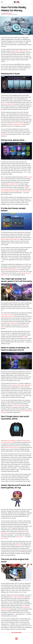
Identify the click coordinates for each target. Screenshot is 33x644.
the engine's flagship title (18, 597)
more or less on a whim (7, 315)
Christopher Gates (7, 13)
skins (4, 102)
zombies (26, 337)
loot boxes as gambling (18, 405)
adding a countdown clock (11, 184)
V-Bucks (27, 117)
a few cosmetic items (13, 323)
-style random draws (12, 270)
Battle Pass (10, 239)
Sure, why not (5, 538)
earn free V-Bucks (19, 123)
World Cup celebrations (10, 441)
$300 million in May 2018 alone (20, 51)
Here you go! (20, 537)
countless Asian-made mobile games (22, 385)
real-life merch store (12, 448)
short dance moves (10, 104)
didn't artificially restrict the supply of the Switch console (15, 191)
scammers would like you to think (16, 124)
